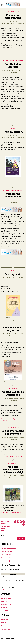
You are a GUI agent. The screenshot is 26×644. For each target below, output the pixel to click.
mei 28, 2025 (20, 200)
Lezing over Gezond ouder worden (13, 432)
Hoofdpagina (11, 12)
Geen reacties (20, 24)
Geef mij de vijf (13, 274)
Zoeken (3, 536)
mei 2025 (4, 608)
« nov (4, 589)
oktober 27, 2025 (20, 70)
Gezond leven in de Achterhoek (13, 393)
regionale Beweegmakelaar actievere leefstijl (13, 469)
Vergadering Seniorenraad (13, 16)
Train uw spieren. (13, 132)
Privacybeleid (5, 641)
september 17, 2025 (9, 137)
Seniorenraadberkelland (8, 639)
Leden (3, 528)
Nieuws (17, 12)
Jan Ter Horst (15, 21)
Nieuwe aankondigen (5, 524)
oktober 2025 (5, 601)
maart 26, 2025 (20, 398)
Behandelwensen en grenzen (13, 329)
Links (3, 530)
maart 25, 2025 (20, 437)
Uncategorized (20, 61)
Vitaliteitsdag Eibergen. (13, 66)
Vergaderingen (20, 190)
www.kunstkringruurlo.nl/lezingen (12, 456)
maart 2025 (5, 611)
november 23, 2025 (9, 24)
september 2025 (6, 604)
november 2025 (6, 598)
